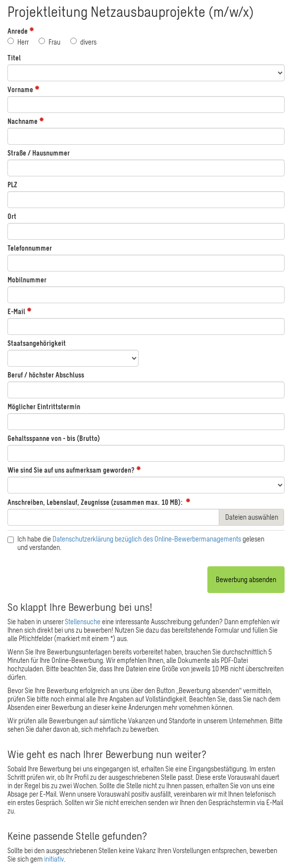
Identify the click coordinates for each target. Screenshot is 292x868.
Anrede (18, 31)
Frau (51, 42)
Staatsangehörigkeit (37, 343)
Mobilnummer (27, 280)
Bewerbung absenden (246, 579)
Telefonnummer (30, 248)
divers (85, 42)
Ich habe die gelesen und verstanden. (137, 543)
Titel (14, 58)
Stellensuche (83, 622)
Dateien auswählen (252, 517)
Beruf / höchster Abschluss (46, 375)
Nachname (23, 121)
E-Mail (16, 311)
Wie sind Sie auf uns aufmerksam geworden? (71, 470)
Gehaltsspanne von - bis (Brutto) (54, 438)
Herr (19, 42)
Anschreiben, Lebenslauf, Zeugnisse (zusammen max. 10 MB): (95, 502)
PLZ (12, 185)
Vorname (20, 89)
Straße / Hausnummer (39, 153)
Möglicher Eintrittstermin (44, 407)
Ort (12, 216)
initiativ (54, 859)
